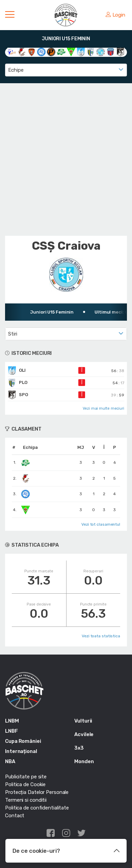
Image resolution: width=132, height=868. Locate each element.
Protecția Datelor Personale (37, 792)
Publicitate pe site (26, 777)
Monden (84, 761)
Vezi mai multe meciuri (103, 408)
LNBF (11, 731)
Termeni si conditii (26, 800)
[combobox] (66, 70)
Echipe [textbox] (16, 70)
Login (115, 15)
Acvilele (84, 734)
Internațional (21, 751)
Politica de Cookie (25, 784)
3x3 (79, 748)
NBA (10, 761)
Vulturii (83, 721)
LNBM (12, 721)
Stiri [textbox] (13, 334)
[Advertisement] (66, 159)
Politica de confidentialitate (37, 808)
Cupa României (23, 741)
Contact (15, 816)
